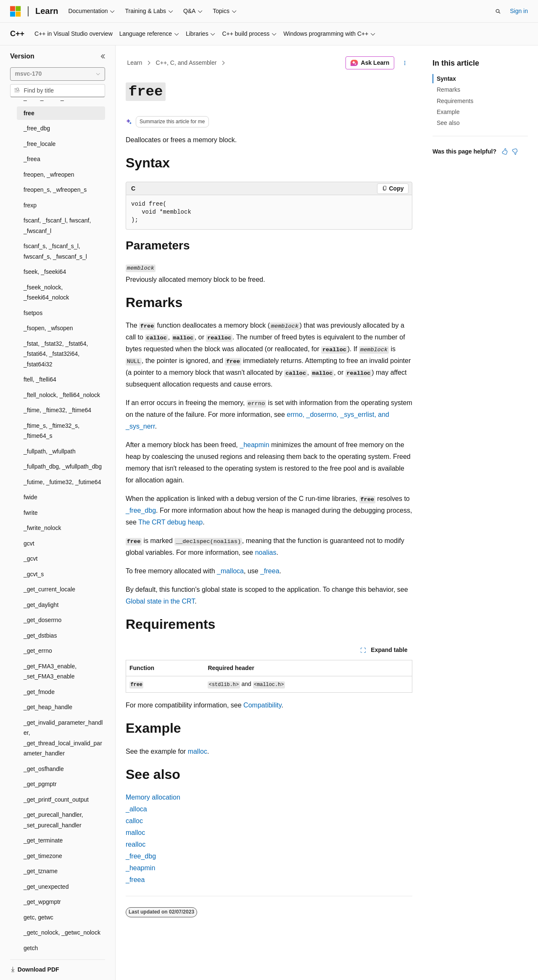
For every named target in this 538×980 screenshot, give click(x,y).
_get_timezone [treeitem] (43, 856)
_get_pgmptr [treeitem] (40, 784)
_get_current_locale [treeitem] (49, 589)
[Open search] (498, 11)
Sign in (519, 11)
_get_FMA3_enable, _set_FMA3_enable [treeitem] (50, 671)
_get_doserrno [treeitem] (42, 620)
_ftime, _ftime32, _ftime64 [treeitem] (57, 410)
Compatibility (262, 705)
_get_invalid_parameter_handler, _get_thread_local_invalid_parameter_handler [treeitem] (63, 738)
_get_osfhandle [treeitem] (44, 769)
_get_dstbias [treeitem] (40, 636)
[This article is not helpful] (515, 151)
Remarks (448, 90)
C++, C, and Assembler (186, 63)
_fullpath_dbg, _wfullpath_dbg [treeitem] (63, 466)
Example (448, 112)
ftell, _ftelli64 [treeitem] (40, 379)
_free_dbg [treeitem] (37, 128)
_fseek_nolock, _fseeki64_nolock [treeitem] (46, 293)
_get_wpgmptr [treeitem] (42, 902)
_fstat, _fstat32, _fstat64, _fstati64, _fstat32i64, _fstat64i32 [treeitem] (56, 354)
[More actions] (405, 63)
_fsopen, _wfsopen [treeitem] (48, 328)
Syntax (446, 79)
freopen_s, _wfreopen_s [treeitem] (55, 190)
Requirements (455, 101)
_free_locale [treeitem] (40, 144)
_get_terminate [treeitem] (43, 840)
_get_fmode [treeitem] (39, 692)
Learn (135, 63)
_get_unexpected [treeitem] (46, 887)
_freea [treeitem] (32, 159)
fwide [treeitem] (30, 497)
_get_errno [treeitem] (38, 651)
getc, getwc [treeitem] (38, 917)
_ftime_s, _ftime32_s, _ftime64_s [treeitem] (51, 431)
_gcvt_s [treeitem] (34, 574)
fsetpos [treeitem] (33, 313)
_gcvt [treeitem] (30, 559)
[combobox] (58, 74)
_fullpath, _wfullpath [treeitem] (50, 451)
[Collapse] (103, 56)
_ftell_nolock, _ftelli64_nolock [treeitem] (62, 395)
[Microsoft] (16, 11)
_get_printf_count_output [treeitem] (56, 800)
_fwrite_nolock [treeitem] (42, 528)
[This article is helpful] (505, 151)
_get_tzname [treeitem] (41, 871)
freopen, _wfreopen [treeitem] (49, 175)
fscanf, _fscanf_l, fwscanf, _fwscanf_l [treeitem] (57, 226)
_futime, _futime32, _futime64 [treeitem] (62, 482)
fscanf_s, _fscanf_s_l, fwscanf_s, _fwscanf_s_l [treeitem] (55, 251)
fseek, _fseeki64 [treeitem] (45, 272)
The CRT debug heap (170, 522)
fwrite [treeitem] (30, 513)
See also (448, 123)
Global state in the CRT (160, 601)
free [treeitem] (29, 113)
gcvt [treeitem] (29, 543)
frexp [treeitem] (30, 205)
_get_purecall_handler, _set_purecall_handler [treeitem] (53, 820)
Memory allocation (153, 797)
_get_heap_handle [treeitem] (48, 707)
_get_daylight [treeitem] (41, 605)
